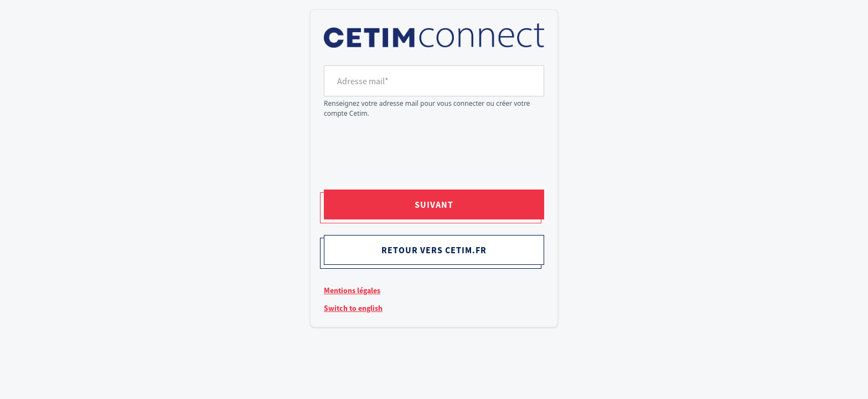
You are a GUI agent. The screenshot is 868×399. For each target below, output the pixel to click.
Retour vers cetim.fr (434, 250)
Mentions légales (352, 290)
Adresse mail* (363, 81)
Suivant (434, 204)
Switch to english (353, 308)
